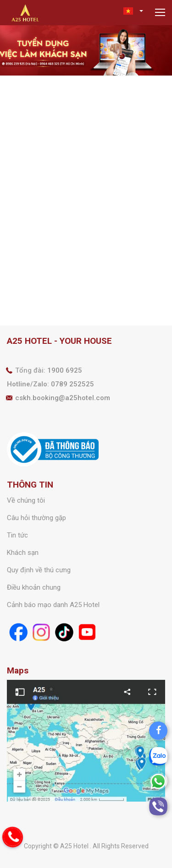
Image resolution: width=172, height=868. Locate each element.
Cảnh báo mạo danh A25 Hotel (53, 605)
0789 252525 (72, 384)
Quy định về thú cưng (39, 570)
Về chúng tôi (26, 500)
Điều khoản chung (34, 587)
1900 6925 (65, 370)
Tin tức (17, 535)
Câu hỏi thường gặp (36, 518)
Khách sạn (23, 553)
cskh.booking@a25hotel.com (63, 398)
